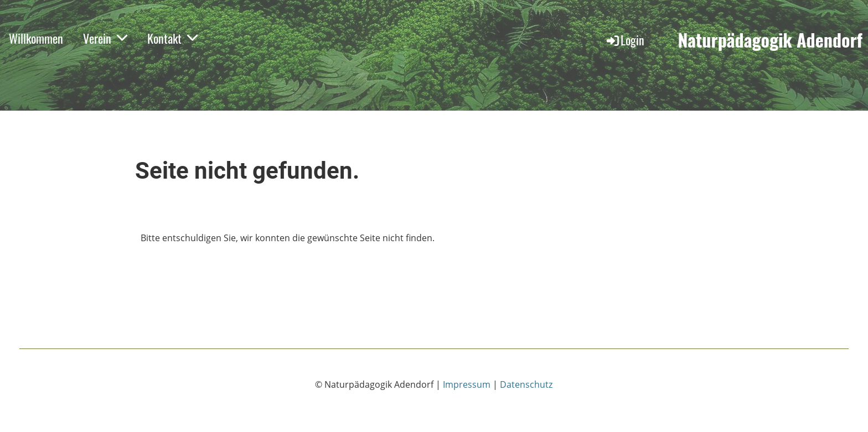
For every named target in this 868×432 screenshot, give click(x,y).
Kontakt (172, 38)
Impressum (467, 384)
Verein (105, 38)
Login (625, 40)
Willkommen (36, 38)
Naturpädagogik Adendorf (770, 40)
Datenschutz (526, 384)
